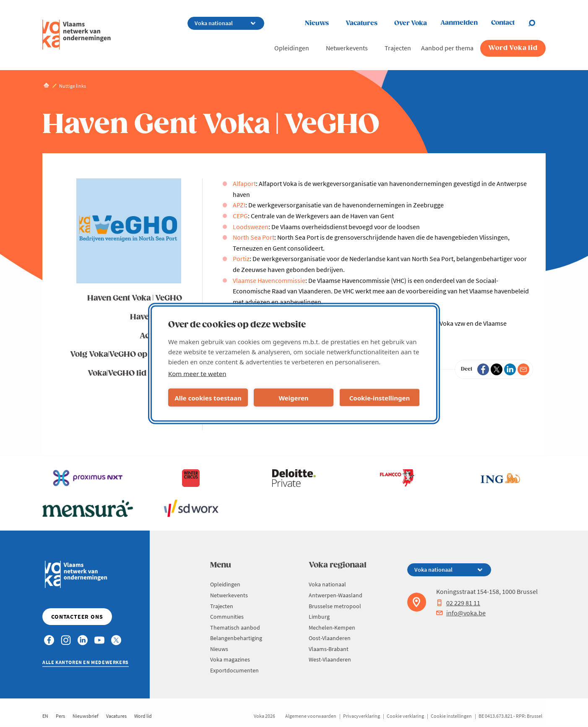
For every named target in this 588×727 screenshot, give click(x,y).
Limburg (319, 617)
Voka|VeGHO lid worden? (135, 373)
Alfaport (244, 183)
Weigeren (293, 397)
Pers (60, 716)
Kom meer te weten (197, 374)
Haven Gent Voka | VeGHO (135, 298)
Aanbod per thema (447, 48)
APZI (239, 205)
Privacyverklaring (362, 716)
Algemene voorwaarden (311, 716)
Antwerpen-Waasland (336, 595)
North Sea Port (254, 237)
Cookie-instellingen (380, 397)
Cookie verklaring (405, 716)
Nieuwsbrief (86, 716)
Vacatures (362, 23)
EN (45, 716)
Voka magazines (230, 659)
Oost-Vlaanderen (330, 638)
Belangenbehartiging (236, 638)
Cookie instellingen (451, 716)
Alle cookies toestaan (208, 397)
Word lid (143, 716)
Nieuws (317, 23)
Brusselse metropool (335, 606)
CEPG (240, 216)
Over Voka (411, 23)
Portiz (241, 259)
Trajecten (398, 48)
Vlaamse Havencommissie (269, 280)
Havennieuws (156, 317)
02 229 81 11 (458, 603)
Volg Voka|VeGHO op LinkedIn (126, 354)
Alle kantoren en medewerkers (86, 662)
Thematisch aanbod (235, 628)
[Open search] (537, 23)
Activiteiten (161, 336)
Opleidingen (292, 48)
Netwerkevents (347, 48)
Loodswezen (251, 227)
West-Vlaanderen (330, 659)
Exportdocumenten (234, 670)
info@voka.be (461, 613)
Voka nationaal (327, 584)
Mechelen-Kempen (332, 628)
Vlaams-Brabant (329, 649)
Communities (227, 617)
